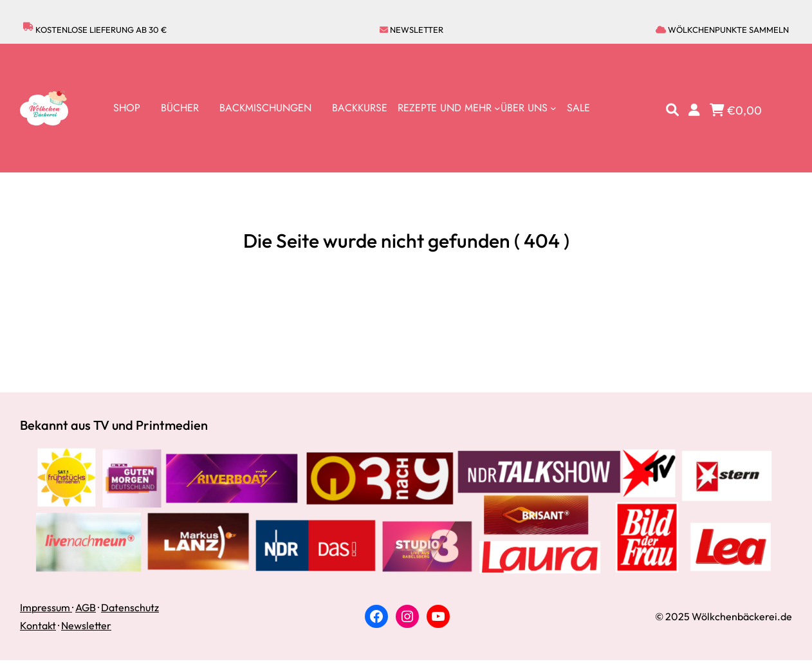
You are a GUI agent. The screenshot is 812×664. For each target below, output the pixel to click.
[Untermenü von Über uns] (529, 108)
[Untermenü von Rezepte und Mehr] (449, 108)
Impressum (46, 607)
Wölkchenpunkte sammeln (722, 30)
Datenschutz (130, 607)
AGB (86, 607)
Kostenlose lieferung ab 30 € (95, 30)
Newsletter (411, 30)
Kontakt (38, 625)
